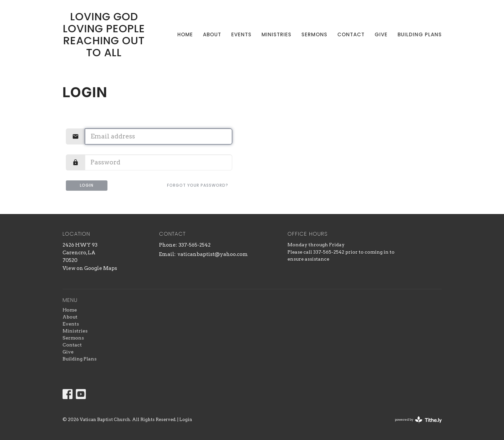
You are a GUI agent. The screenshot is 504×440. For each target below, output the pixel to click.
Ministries (276, 34)
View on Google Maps (90, 268)
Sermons (314, 34)
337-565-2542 (195, 245)
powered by (418, 420)
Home (185, 34)
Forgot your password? (198, 185)
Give (381, 34)
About (212, 34)
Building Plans (420, 34)
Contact (351, 34)
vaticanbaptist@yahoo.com (213, 254)
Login (87, 185)
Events (241, 34)
